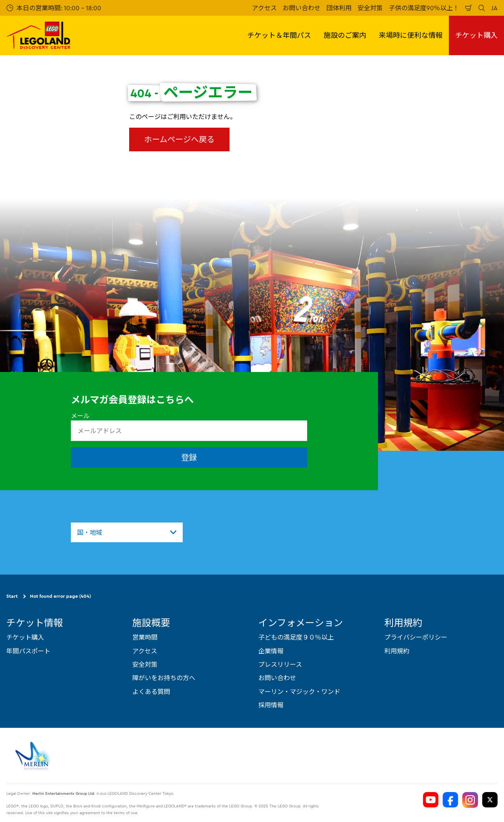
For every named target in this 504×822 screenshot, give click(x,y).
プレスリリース (280, 664)
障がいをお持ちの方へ (164, 678)
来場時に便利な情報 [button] (411, 35)
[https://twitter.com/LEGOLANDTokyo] (490, 800)
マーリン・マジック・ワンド (299, 691)
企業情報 (271, 651)
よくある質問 (151, 691)
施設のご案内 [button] (345, 35)
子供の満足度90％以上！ (424, 8)
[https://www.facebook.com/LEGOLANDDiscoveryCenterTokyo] (450, 800)
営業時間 (145, 637)
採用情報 (271, 705)
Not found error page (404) (60, 596)
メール (80, 416)
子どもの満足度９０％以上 (296, 637)
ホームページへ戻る (179, 139)
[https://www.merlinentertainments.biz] (34, 755)
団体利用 (339, 8)
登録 (189, 457)
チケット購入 (476, 35)
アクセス (264, 8)
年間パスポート (28, 651)
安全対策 (370, 8)
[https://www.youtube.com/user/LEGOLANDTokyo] (431, 800)
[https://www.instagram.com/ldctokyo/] (470, 800)
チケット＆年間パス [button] (279, 35)
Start (12, 596)
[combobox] (127, 532)
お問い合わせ (302, 8)
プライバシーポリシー (416, 637)
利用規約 (397, 651)
